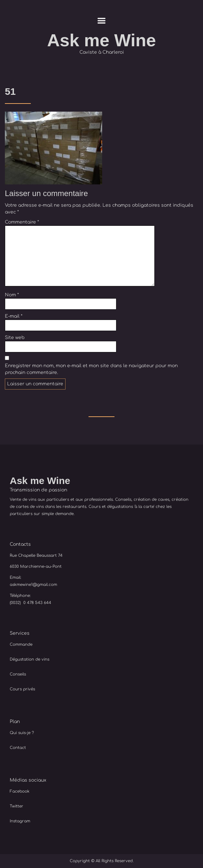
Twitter (17, 806)
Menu (102, 21)
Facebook (20, 791)
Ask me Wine (101, 40)
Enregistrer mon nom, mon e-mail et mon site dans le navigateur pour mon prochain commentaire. (91, 369)
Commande (21, 644)
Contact (18, 748)
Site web (15, 338)
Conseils (18, 674)
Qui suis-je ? (22, 733)
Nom (12, 295)
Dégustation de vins (30, 659)
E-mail (14, 316)
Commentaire (22, 222)
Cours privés (22, 689)
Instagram (20, 821)
